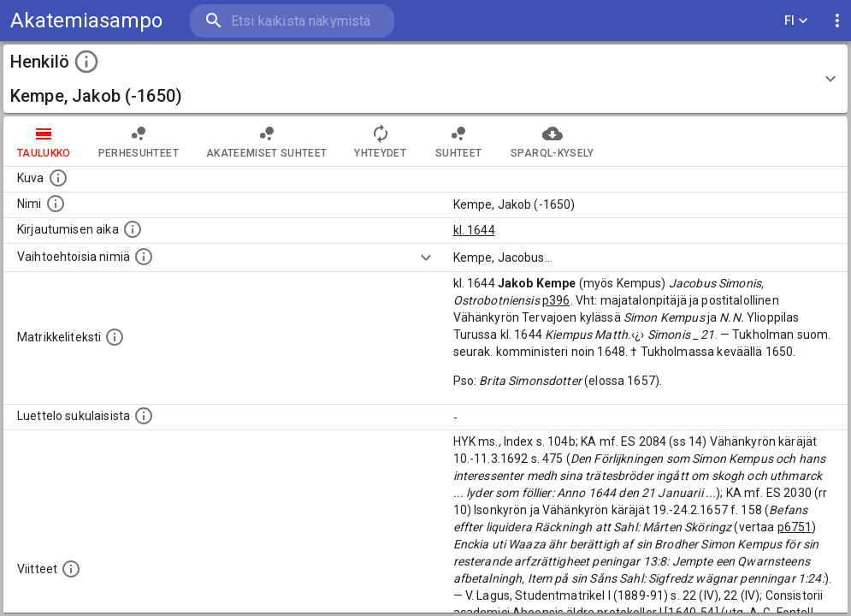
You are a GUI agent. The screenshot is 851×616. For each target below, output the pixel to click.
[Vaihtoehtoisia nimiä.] (144, 257)
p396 (556, 300)
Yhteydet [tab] (380, 141)
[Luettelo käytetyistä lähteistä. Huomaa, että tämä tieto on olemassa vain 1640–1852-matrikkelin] (71, 569)
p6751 (795, 527)
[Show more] (426, 258)
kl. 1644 (474, 230)
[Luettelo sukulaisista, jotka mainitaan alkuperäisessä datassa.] (144, 416)
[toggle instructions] (86, 62)
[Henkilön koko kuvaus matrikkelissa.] (115, 337)
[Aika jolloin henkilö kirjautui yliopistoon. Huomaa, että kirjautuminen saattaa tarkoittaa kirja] (133, 229)
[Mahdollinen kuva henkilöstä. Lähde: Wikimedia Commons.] (58, 178)
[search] (291, 21)
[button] (425, 79)
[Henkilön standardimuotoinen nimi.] (56, 204)
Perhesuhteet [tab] (139, 141)
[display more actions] (837, 21)
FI (796, 21)
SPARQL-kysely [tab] (552, 141)
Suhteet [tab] (458, 141)
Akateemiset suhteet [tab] (267, 141)
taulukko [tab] (44, 141)
